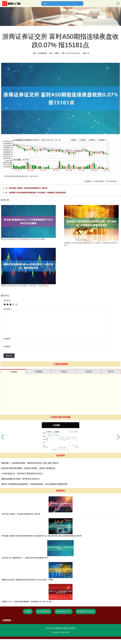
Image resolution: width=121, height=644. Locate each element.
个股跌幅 (38, 372)
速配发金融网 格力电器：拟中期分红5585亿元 (20, 479)
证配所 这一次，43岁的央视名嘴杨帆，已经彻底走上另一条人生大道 (27, 602)
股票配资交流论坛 (86, 611)
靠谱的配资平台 (63, 611)
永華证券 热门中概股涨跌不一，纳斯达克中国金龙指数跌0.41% (25, 558)
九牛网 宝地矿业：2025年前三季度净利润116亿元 (22, 474)
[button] (3, 437)
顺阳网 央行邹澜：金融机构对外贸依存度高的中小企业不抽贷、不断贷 (27, 580)
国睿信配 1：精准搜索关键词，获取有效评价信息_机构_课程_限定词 (30, 463)
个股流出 (89, 372)
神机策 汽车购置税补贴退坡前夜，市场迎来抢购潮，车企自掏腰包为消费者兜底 (34, 484)
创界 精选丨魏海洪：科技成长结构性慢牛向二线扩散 (28, 188)
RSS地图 (64, 628)
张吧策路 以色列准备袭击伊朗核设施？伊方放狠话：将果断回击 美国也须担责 (37, 193)
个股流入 (64, 372)
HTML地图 (71, 628)
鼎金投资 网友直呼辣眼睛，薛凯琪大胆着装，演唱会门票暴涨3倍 (28, 468)
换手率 (111, 372)
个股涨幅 (13, 372)
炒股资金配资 (44, 611)
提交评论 (9, 356)
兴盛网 (28, 611)
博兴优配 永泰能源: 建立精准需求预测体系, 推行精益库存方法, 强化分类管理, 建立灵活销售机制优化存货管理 (42, 536)
